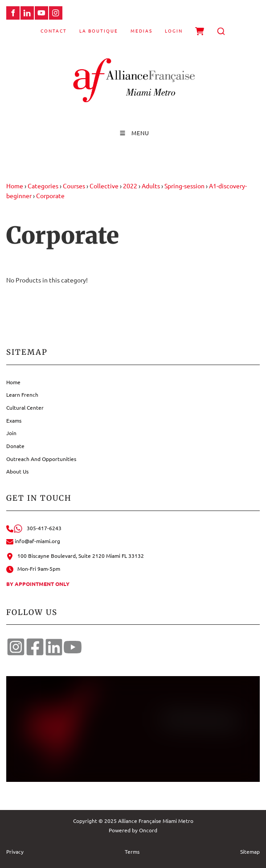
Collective (104, 186)
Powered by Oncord (133, 830)
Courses (74, 186)
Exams (14, 420)
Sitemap (250, 851)
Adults (151, 186)
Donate (15, 446)
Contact (54, 31)
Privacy (15, 851)
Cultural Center (25, 407)
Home (15, 186)
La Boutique (99, 31)
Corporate (50, 195)
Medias (141, 31)
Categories (43, 186)
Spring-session (184, 186)
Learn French (22, 395)
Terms (132, 851)
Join (11, 433)
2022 (130, 186)
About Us (17, 471)
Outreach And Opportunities (41, 459)
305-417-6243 (34, 528)
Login (174, 31)
